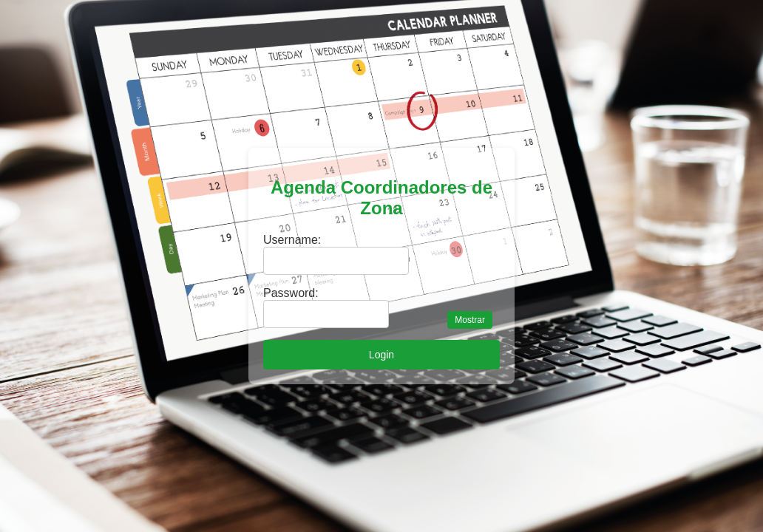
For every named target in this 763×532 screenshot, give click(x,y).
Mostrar (470, 320)
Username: (292, 240)
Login (381, 355)
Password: (291, 293)
